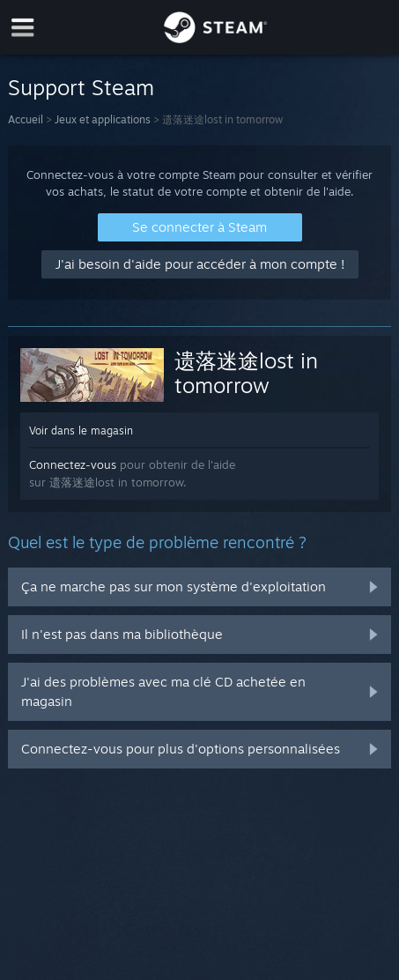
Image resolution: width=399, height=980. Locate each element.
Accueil (26, 119)
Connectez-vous (73, 464)
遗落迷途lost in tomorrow (246, 373)
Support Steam (81, 87)
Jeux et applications (103, 119)
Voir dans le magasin (81, 431)
